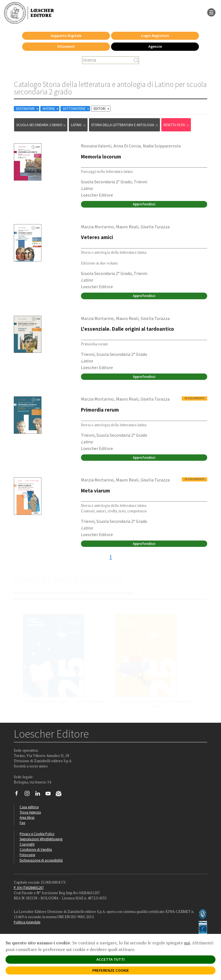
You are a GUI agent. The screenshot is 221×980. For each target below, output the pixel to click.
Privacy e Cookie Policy (37, 834)
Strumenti (66, 46)
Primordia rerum (100, 410)
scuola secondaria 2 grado (41, 125)
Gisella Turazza (155, 227)
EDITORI (102, 109)
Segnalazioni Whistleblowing (41, 839)
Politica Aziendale (27, 922)
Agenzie (155, 46)
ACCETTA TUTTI (110, 959)
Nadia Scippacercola (162, 146)
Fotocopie (27, 855)
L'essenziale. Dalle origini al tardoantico (127, 329)
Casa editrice (29, 807)
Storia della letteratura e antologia (125, 125)
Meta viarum (95, 491)
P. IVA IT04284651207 (29, 888)
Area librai (27, 817)
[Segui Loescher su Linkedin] (40, 795)
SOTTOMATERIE (76, 109)
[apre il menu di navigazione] (211, 12)
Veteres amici (97, 237)
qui (187, 943)
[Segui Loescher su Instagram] (29, 795)
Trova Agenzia (30, 812)
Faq (22, 823)
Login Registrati (155, 36)
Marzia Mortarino (97, 227)
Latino (79, 125)
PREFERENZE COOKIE (111, 970)
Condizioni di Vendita (36, 849)
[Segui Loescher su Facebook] (19, 795)
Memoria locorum (101, 157)
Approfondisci (144, 204)
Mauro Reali (127, 227)
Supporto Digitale (66, 36)
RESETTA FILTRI (177, 125)
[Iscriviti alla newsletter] (61, 794)
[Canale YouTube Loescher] (50, 795)
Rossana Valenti (96, 146)
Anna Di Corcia (127, 146)
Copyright (27, 844)
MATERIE (51, 109)
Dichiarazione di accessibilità (41, 860)
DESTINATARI (28, 109)
